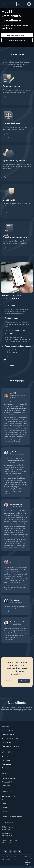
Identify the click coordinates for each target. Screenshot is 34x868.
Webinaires (6, 786)
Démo (4, 800)
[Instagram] (15, 851)
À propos (5, 756)
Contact (5, 811)
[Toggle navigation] (3, 4)
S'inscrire (24, 681)
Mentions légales (6, 859)
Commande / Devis (9, 796)
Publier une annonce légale (17, 35)
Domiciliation (9, 200)
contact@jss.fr (7, 833)
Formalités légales (12, 123)
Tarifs (4, 804)
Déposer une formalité (17, 40)
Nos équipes (6, 764)
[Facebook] (10, 851)
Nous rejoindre (7, 768)
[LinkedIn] (6, 851)
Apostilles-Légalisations (10, 738)
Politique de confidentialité (9, 857)
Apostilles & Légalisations (15, 161)
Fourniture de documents (15, 237)
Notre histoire (7, 760)
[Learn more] (7, 99)
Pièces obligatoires (9, 782)
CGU (15, 859)
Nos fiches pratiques (9, 778)
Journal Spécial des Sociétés (12, 817)
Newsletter (6, 807)
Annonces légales (11, 86)
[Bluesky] (20, 851)
